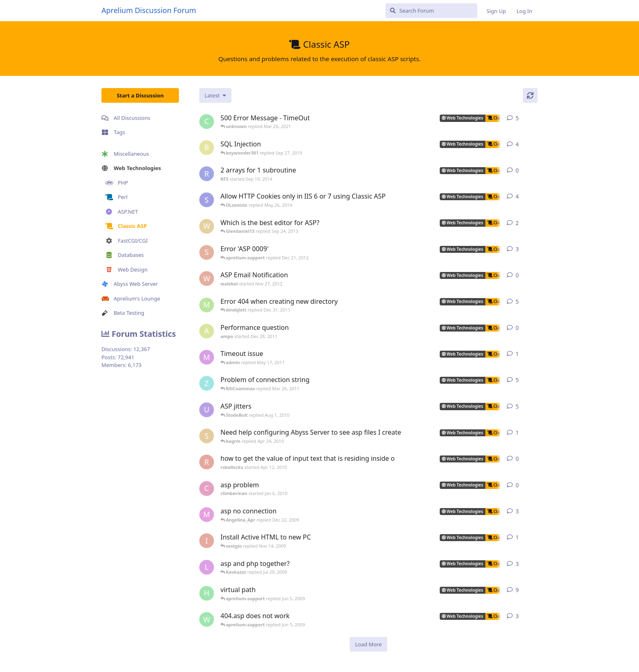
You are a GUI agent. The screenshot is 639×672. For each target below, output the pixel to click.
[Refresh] (530, 95)
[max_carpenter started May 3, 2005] (207, 515)
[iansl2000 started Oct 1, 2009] (207, 541)
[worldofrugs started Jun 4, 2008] (207, 619)
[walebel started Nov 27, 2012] (207, 279)
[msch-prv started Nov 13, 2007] (207, 305)
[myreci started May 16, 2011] (207, 357)
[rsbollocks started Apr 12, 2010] (207, 462)
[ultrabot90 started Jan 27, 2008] (207, 410)
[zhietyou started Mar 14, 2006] (207, 383)
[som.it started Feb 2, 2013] (207, 200)
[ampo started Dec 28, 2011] (207, 331)
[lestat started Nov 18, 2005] (207, 567)
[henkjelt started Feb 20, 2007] (207, 593)
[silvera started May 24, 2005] (207, 436)
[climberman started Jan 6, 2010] (207, 489)
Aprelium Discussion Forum (149, 10)
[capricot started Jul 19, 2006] (207, 122)
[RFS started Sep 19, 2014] (207, 174)
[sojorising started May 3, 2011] (207, 252)
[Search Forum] (431, 11)
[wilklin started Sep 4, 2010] (207, 226)
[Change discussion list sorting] (215, 95)
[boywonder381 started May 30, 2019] (207, 148)
